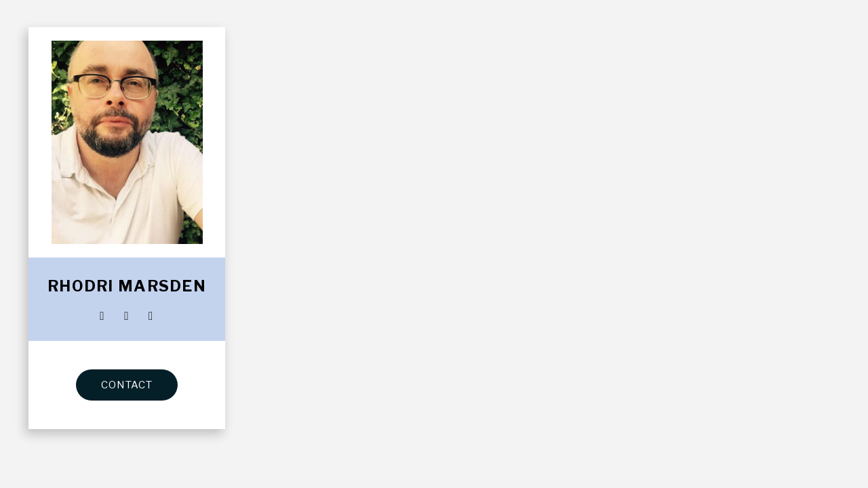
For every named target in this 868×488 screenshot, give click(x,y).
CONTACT (126, 385)
